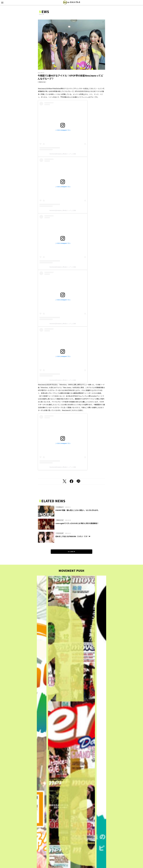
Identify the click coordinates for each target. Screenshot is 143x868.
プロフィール (42, 82)
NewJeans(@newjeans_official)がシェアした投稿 (63, 154)
